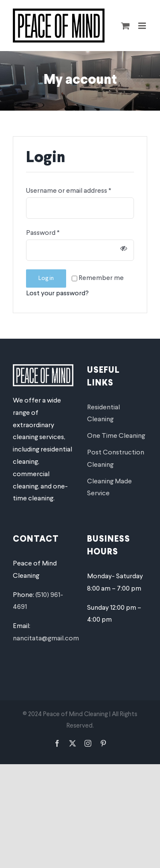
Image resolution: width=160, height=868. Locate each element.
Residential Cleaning (103, 414)
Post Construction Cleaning (116, 459)
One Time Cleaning (116, 436)
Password (43, 233)
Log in (46, 278)
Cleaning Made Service (109, 488)
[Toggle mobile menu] (143, 26)
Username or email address (68, 191)
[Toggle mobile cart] (125, 26)
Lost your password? (57, 294)
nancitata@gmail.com (46, 639)
